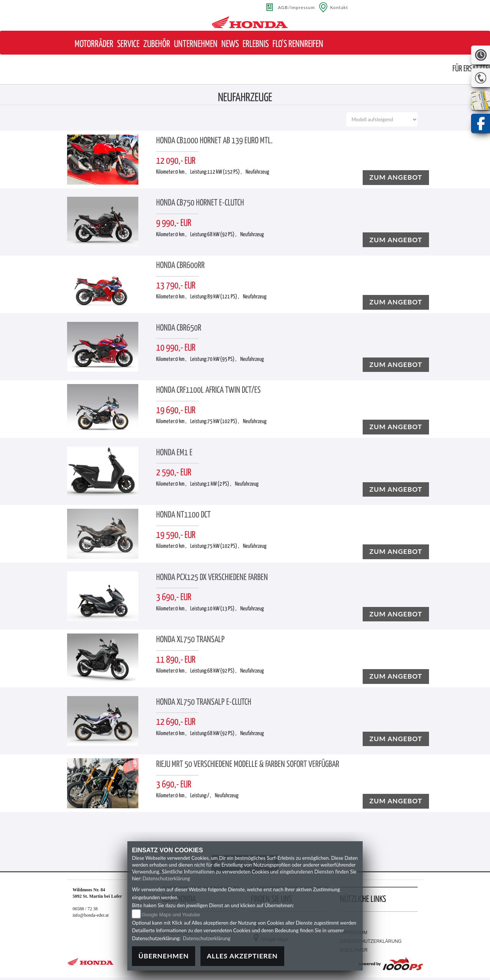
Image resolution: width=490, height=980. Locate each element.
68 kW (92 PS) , (222, 235)
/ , (209, 796)
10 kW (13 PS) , (222, 609)
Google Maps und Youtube (171, 915)
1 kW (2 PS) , (219, 484)
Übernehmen (164, 956)
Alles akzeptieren (242, 956)
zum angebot (396, 177)
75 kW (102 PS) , (223, 422)
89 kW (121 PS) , (223, 297)
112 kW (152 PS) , (225, 172)
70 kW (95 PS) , (222, 359)
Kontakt (339, 7)
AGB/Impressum (296, 7)
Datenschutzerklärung (166, 878)
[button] (94, 45)
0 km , (181, 172)
